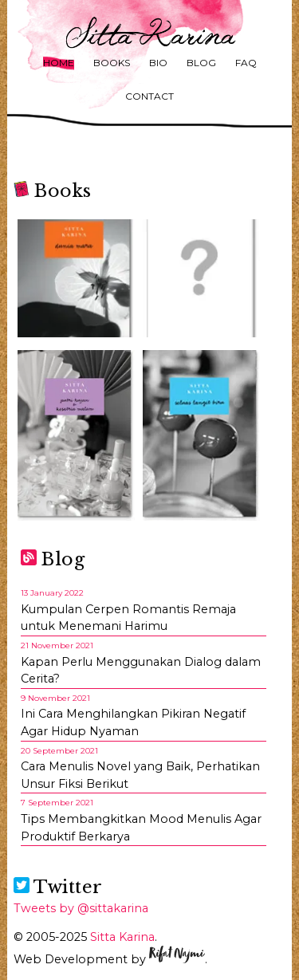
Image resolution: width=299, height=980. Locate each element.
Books (112, 63)
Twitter (58, 887)
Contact (149, 96)
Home (59, 63)
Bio (158, 63)
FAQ (246, 63)
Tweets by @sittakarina (81, 908)
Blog (201, 63)
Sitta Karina (122, 937)
